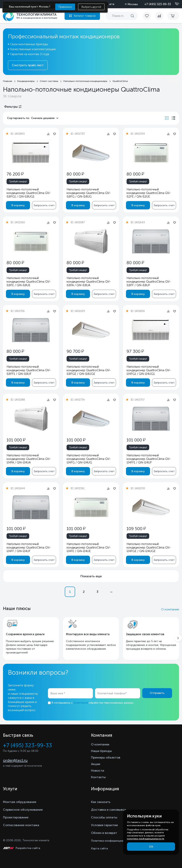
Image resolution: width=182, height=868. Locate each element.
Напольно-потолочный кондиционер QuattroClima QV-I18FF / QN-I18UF (149, 282)
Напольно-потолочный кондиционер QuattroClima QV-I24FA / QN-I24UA (29, 459)
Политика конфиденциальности (113, 841)
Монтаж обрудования (20, 802)
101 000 (16, 440)
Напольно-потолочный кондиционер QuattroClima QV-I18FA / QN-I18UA (89, 282)
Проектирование (16, 817)
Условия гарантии (104, 825)
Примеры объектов (106, 757)
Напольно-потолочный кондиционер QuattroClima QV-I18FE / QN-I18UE (29, 282)
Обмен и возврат (104, 833)
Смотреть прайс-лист (28, 65)
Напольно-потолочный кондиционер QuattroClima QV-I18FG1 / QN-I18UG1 (29, 193)
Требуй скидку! (18, 181)
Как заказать (101, 802)
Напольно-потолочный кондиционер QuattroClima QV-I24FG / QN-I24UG (89, 459)
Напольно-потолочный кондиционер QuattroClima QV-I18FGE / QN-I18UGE (89, 370)
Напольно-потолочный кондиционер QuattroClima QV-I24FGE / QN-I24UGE (149, 548)
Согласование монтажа (21, 825)
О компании (170, 609)
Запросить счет (44, 205)
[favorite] (149, 16)
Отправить (157, 693)
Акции (96, 764)
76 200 (15, 174)
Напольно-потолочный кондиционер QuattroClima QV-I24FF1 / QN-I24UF (149, 459)
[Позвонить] (175, 4)
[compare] (159, 16)
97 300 (135, 351)
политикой (81, 703)
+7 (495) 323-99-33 (158, 4)
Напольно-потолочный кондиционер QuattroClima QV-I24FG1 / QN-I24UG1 (149, 370)
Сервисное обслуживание (23, 810)
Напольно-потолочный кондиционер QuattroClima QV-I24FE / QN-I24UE (89, 548)
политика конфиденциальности (146, 839)
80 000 (75, 174)
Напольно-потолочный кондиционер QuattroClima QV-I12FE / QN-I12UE (149, 193)
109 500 (136, 529)
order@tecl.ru (15, 760)
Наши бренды (101, 751)
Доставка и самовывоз (109, 810)
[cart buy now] (173, 16)
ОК (151, 847)
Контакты (98, 777)
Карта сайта (99, 848)
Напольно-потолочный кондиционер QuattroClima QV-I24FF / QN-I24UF (29, 548)
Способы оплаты (104, 817)
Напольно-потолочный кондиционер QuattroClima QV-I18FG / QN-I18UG (89, 193)
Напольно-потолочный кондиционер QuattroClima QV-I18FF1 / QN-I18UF (29, 370)
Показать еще (91, 576)
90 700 (75, 351)
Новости (98, 771)
